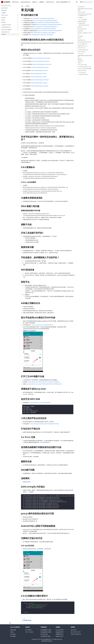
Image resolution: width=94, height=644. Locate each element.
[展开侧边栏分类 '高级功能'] (18, 22)
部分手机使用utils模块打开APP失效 (84, 42)
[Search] (86, 2)
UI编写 (3, 20)
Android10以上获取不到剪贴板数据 (85, 69)
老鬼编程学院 (59, 632)
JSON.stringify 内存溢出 (82, 65)
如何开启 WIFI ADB (81, 48)
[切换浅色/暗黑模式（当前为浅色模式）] (77, 2)
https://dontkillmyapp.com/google (40, 86)
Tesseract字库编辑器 (6, 30)
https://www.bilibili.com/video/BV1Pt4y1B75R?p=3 (46, 23)
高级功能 (3, 22)
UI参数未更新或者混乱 (82, 21)
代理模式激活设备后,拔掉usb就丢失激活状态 (85, 9)
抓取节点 (79, 38)
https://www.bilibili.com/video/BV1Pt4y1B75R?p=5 (45, 27)
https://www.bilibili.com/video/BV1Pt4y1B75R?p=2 (45, 21)
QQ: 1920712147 (76, 632)
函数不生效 (80, 27)
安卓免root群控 (44, 634)
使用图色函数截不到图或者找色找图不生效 (85, 56)
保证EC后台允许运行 (82, 12)
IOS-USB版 (13, 634)
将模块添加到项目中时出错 (84, 25)
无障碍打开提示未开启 (82, 71)
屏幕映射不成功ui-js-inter (83, 46)
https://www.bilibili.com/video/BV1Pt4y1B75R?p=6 (43, 29)
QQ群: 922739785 (76, 634)
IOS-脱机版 (13, 636)
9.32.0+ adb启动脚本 (83, 19)
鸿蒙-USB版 (13, 630)
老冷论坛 (74, 630)
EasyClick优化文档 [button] (25, 2)
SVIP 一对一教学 (29, 632)
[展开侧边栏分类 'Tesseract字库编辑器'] (18, 30)
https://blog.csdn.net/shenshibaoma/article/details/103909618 (44, 382)
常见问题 (3, 34)
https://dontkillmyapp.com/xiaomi (40, 67)
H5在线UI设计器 (5, 32)
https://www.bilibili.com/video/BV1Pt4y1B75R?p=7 (50, 31)
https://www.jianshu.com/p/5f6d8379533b (42, 325)
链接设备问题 (80, 31)
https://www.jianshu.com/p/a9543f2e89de (40, 403)
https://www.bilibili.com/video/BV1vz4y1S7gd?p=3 (43, 33)
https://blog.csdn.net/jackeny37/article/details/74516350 (45, 424)
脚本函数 (3, 18)
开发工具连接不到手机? (82, 29)
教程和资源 (4, 10)
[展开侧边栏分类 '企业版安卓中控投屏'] (18, 25)
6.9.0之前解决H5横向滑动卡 (83, 74)
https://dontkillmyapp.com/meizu (40, 70)
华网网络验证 (59, 634)
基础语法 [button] (34, 2)
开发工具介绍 (5, 15)
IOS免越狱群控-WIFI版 (46, 632)
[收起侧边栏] (10, 623)
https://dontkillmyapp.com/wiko (39, 77)
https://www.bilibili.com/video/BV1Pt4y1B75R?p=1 (42, 19)
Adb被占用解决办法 (81, 40)
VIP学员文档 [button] (15, 2)
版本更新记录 (5, 8)
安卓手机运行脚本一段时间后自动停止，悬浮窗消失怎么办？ (85, 15)
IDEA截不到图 (80, 61)
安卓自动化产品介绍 (6, 6)
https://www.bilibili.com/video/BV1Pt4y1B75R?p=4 (50, 25)
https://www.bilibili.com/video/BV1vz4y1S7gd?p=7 (41, 35)
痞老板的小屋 (59, 636)
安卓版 (12, 632)
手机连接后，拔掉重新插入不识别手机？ (85, 34)
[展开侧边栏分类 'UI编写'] (18, 20)
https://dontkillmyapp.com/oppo (39, 83)
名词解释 (3, 13)
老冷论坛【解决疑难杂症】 (63, 2)
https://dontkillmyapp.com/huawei (41, 61)
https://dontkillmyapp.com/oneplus (41, 58)
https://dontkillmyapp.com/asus (39, 74)
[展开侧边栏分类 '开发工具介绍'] (18, 15)
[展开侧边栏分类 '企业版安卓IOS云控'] (18, 27)
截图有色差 (80, 59)
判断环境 (48, 442)
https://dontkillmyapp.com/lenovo (40, 80)
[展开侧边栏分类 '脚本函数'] (18, 18)
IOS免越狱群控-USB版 (46, 630)
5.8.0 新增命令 (80, 17)
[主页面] (22, 6)
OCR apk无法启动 (82, 72)
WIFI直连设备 (80, 36)
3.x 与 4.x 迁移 (80, 54)
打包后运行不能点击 (82, 52)
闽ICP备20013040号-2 (47, 641)
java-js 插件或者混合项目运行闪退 (84, 67)
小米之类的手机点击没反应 (83, 50)
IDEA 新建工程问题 (81, 23)
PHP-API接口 (28, 630)
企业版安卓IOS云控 (6, 27)
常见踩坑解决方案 (81, 7)
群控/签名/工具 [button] (50, 2)
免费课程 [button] (41, 2)
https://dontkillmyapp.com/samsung (42, 64)
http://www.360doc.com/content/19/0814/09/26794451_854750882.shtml (44, 384)
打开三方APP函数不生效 (82, 44)
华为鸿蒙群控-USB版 (45, 636)
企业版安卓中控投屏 (6, 25)
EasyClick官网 (60, 630)
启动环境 (43, 442)
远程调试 (29, 482)
